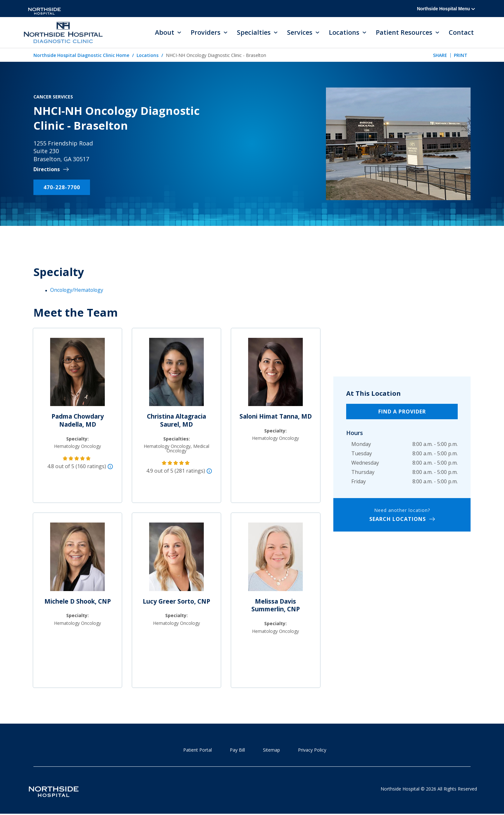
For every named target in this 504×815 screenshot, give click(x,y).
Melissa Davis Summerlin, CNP (276, 605)
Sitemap (271, 750)
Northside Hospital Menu (446, 9)
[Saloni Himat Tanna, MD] (275, 375)
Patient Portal (198, 750)
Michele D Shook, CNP (78, 601)
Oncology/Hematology (77, 290)
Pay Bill (237, 750)
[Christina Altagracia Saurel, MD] (176, 375)
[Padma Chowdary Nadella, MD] (77, 375)
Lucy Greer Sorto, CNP (176, 601)
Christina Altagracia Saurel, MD (176, 421)
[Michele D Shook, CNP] (77, 560)
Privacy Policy (312, 750)
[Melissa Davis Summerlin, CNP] (275, 560)
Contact (461, 33)
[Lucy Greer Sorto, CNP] (176, 560)
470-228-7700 (62, 188)
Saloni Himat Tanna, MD (276, 417)
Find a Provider (402, 412)
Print (461, 56)
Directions (47, 170)
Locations (148, 56)
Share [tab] (440, 56)
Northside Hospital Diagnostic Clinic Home (81, 56)
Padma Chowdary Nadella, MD (78, 421)
